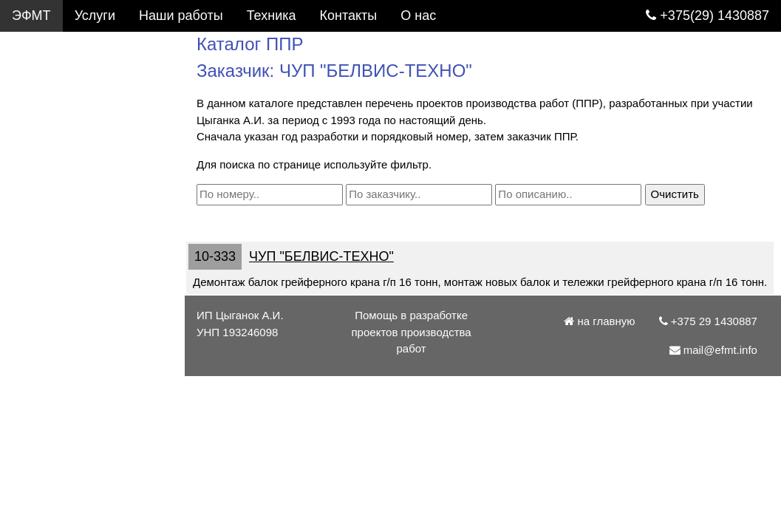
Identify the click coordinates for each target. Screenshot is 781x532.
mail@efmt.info (65, 365)
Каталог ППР (52, 79)
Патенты (38, 238)
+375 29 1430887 (71, 333)
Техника (272, 16)
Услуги (95, 16)
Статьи (33, 206)
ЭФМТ (31, 16)
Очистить (675, 194)
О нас (30, 301)
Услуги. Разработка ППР (93, 47)
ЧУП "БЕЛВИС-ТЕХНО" (321, 256)
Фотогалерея (52, 111)
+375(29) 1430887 (707, 16)
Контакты (41, 270)
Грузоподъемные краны (85, 143)
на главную (599, 321)
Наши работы (181, 16)
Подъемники (50, 174)
